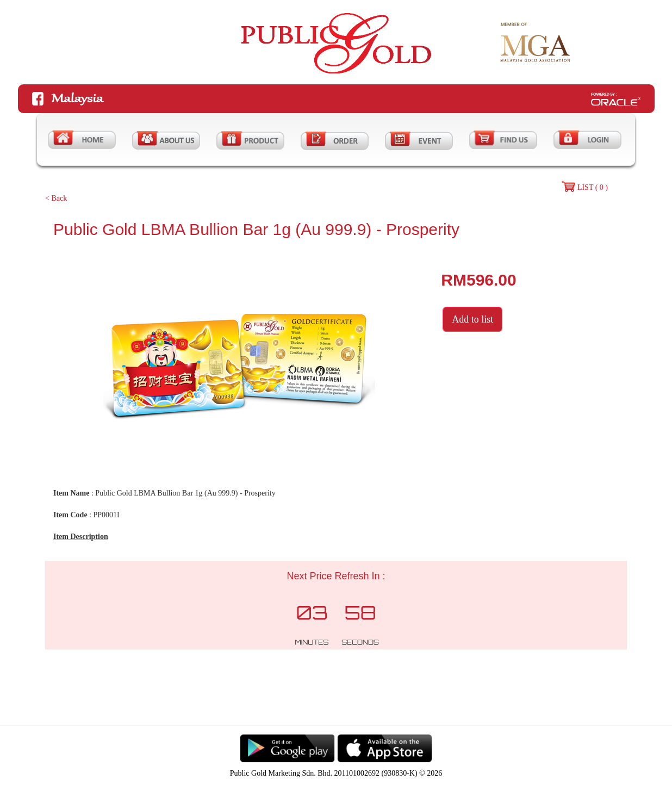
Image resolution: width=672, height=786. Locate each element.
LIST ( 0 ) (593, 187)
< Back (56, 198)
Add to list (472, 319)
